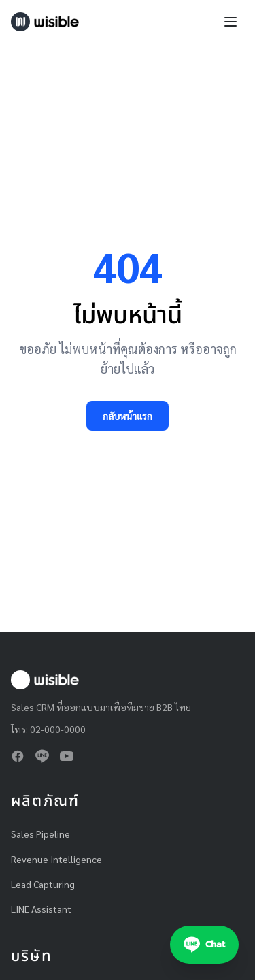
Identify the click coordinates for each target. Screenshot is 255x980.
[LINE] (42, 756)
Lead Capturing (43, 884)
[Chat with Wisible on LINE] (204, 945)
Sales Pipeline (40, 834)
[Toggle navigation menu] (231, 22)
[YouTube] (67, 756)
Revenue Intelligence (56, 859)
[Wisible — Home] (45, 22)
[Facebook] (18, 756)
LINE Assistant (41, 909)
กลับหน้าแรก (128, 416)
